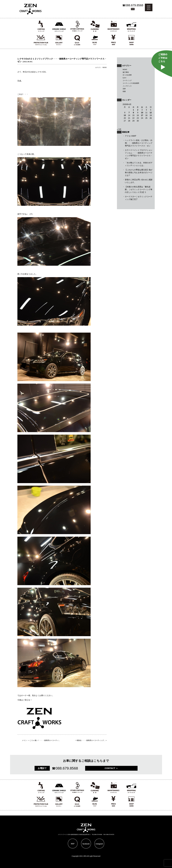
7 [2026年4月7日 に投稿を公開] (129, 113)
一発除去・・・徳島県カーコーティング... (90, 740)
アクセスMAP (131, 136)
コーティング (127, 80)
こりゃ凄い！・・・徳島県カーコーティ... (45, 740)
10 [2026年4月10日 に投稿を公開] (142, 113)
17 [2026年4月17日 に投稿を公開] (142, 115)
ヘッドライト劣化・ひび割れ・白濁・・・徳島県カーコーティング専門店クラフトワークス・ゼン (139, 143)
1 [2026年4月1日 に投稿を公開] (133, 110)
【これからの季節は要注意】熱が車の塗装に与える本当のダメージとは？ (139, 173)
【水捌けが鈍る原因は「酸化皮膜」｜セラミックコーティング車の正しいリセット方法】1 (139, 189)
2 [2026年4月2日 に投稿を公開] (138, 110)
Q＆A (125, 78)
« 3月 (119, 129)
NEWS (125, 69)
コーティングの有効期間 (131, 83)
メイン (24, 740)
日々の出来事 (127, 75)
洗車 (124, 89)
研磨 (124, 91)
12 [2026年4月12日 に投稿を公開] (151, 113)
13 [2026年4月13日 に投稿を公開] (125, 115)
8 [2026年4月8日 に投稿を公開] (133, 113)
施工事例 (126, 72)
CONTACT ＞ (111, 768)
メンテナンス (127, 86)
